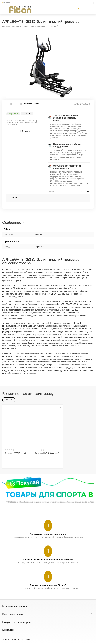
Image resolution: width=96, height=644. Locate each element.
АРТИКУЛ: (79, 104)
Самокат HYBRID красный (47, 453)
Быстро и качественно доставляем (48, 534)
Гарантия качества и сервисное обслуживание (48, 560)
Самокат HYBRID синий (15, 453)
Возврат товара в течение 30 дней (48, 585)
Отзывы (13, 198)
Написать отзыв (31, 104)
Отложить (25, 131)
